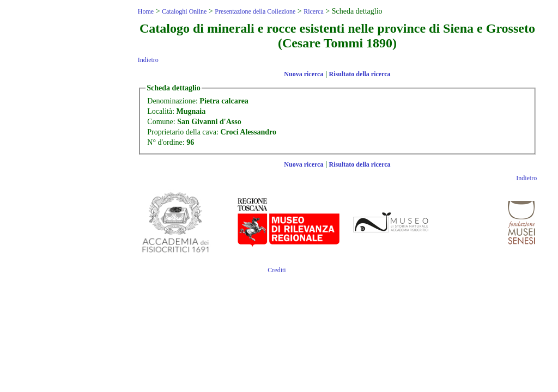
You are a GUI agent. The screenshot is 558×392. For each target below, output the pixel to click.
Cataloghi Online (184, 11)
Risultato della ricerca (360, 74)
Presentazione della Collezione (255, 11)
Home (146, 11)
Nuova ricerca (304, 74)
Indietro (148, 60)
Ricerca (314, 11)
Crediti (277, 270)
